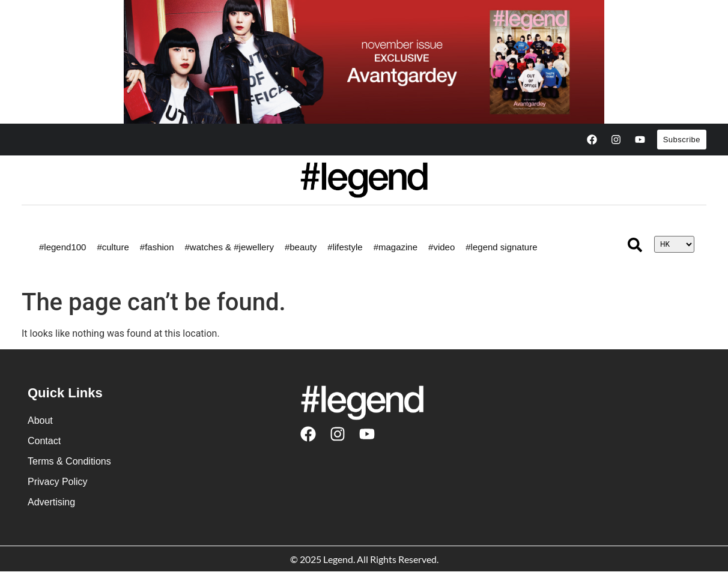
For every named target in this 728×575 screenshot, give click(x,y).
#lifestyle (345, 247)
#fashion (157, 247)
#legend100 (62, 247)
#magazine (396, 247)
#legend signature (501, 247)
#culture (113, 247)
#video (441, 247)
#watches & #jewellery (229, 247)
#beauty (301, 247)
